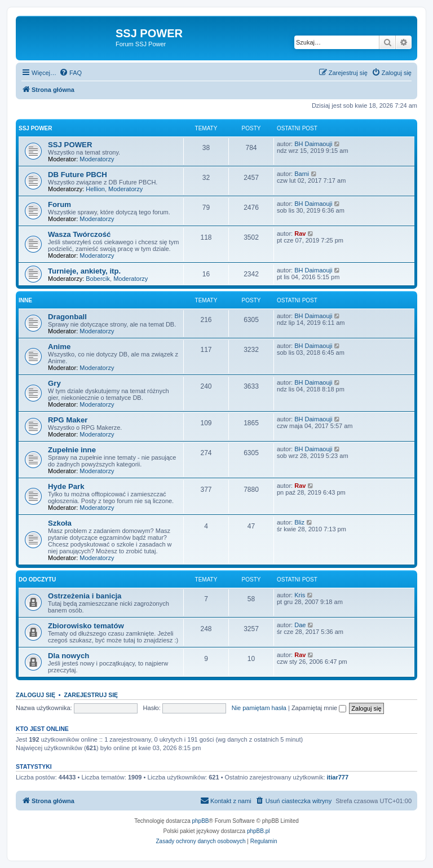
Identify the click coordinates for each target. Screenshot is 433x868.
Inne (25, 300)
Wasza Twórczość (79, 234)
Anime (59, 347)
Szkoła (60, 523)
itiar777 (338, 777)
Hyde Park (66, 486)
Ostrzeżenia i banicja (85, 596)
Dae (300, 625)
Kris (300, 595)
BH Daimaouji (313, 144)
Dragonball (67, 317)
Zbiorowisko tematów (86, 626)
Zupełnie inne (72, 450)
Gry (54, 383)
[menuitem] (70, 73)
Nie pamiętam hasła (259, 708)
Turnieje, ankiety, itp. (84, 271)
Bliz (299, 522)
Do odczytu (37, 580)
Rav (300, 233)
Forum (59, 204)
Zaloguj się (36, 695)
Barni (302, 174)
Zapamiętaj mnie (319, 708)
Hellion (95, 189)
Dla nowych (69, 656)
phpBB (201, 821)
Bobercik (98, 279)
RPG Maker (68, 420)
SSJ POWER (35, 128)
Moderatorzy (97, 159)
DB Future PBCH (78, 175)
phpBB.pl (259, 831)
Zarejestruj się (91, 695)
